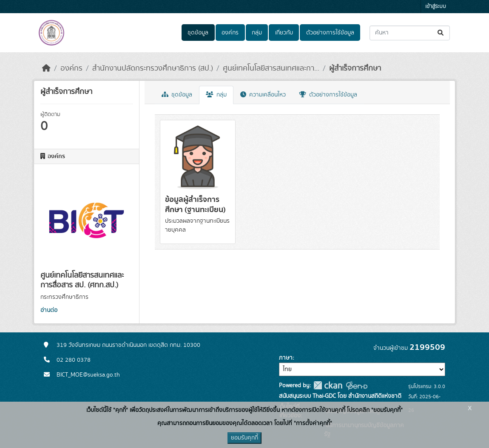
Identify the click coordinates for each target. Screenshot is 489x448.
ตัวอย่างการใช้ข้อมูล (330, 33)
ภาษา (286, 358)
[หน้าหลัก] (46, 68)
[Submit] (441, 33)
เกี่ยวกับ (284, 33)
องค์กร (230, 33)
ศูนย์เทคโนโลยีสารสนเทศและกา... (271, 68)
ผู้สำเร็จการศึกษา (355, 68)
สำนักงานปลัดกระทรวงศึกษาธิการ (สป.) (153, 68)
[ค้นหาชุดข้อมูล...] (410, 33)
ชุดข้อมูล (198, 33)
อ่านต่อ (49, 310)
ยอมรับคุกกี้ (244, 438)
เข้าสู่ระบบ (436, 7)
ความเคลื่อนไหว (263, 95)
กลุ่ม (257, 33)
